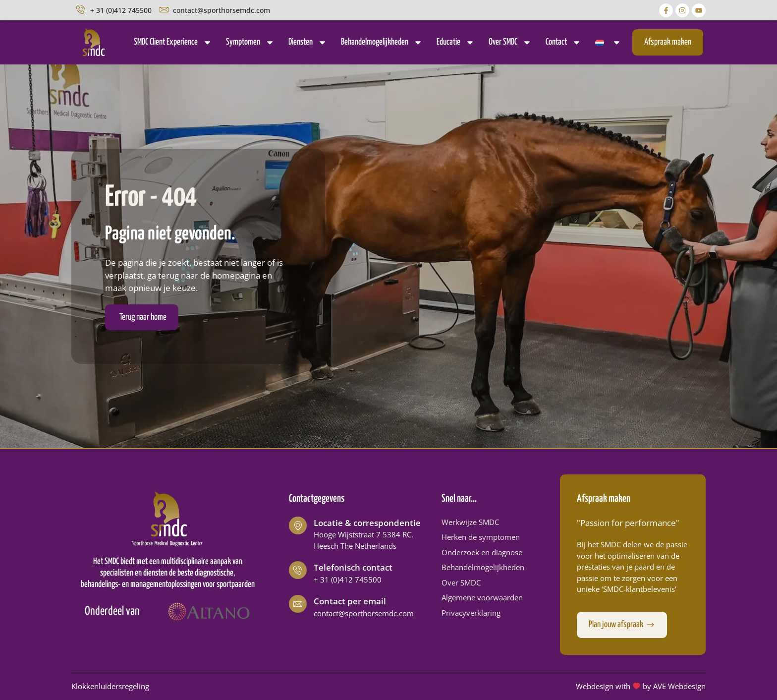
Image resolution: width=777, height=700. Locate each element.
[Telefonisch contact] (298, 570)
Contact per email (350, 601)
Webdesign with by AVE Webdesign (641, 686)
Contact (563, 42)
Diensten (308, 42)
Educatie (456, 42)
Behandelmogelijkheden (382, 42)
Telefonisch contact (353, 567)
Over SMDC (510, 42)
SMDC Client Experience (173, 42)
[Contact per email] (298, 604)
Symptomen (250, 42)
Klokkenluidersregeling (110, 686)
